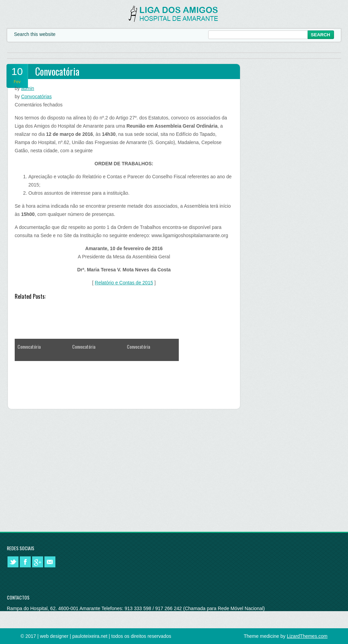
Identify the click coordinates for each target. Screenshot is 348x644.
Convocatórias (37, 96)
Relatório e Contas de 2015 (124, 283)
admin (28, 88)
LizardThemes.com (307, 636)
